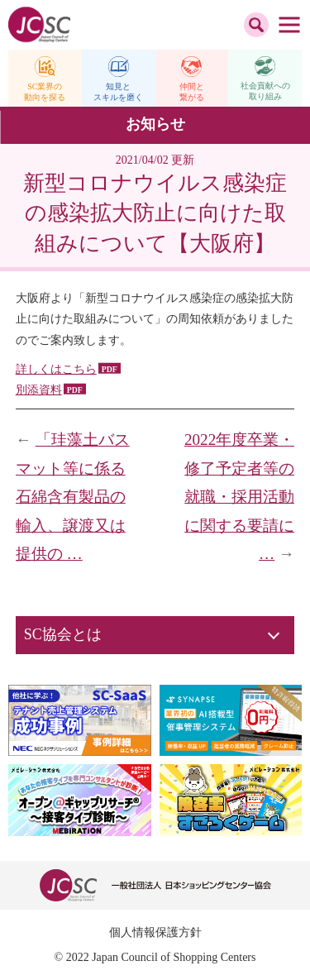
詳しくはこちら (56, 369)
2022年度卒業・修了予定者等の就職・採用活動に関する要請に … (239, 497)
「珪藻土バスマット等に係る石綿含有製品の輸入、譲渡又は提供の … (73, 497)
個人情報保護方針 (155, 932)
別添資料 (39, 390)
